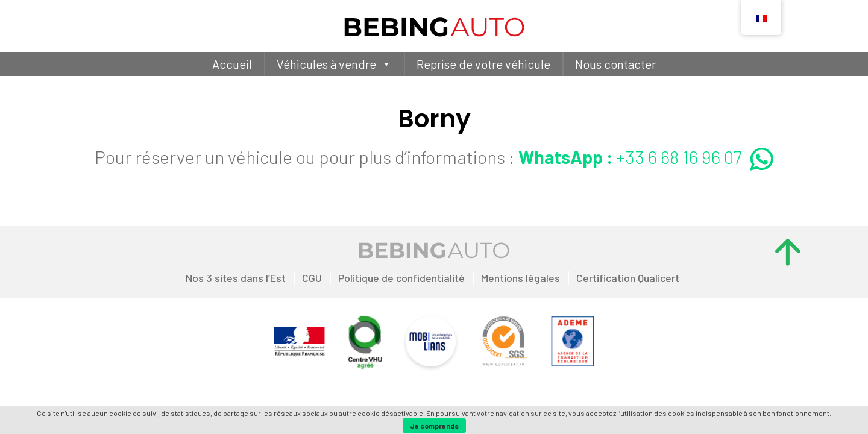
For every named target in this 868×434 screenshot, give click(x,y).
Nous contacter (615, 64)
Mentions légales (520, 278)
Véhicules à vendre (334, 64)
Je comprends (434, 426)
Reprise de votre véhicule (483, 64)
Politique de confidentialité (401, 278)
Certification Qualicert (628, 278)
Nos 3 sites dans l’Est (236, 278)
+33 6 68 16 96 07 (646, 157)
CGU (312, 278)
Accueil (232, 64)
